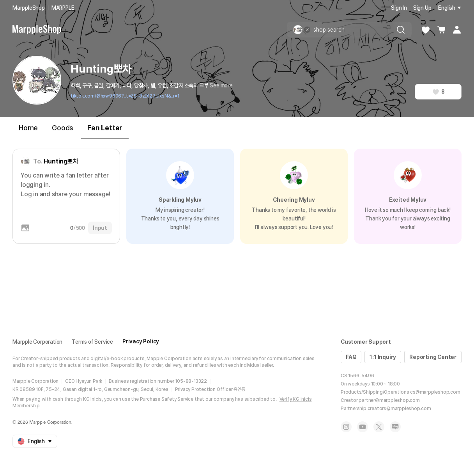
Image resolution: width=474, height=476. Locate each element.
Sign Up (422, 8)
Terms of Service (92, 342)
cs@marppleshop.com (435, 392)
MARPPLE (63, 8)
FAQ (351, 357)
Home (28, 128)
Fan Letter (105, 131)
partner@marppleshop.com (389, 400)
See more (221, 85)
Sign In (399, 8)
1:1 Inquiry (383, 357)
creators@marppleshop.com (399, 409)
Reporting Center (433, 357)
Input (100, 228)
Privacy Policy (141, 341)
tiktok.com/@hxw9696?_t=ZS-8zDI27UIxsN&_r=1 (125, 96)
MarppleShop (29, 8)
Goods (63, 128)
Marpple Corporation (37, 342)
